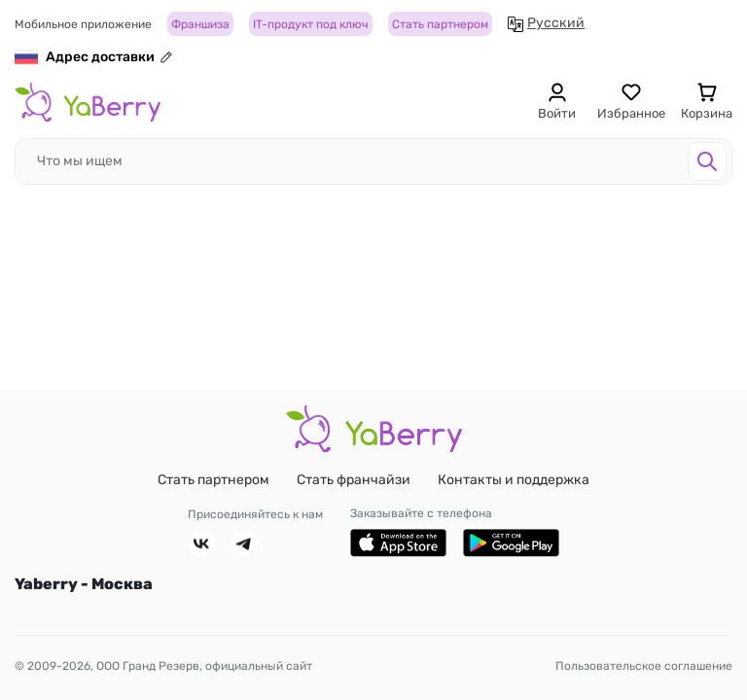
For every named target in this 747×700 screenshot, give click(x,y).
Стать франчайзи (354, 480)
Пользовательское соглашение (644, 666)
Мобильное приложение (83, 24)
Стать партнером (440, 24)
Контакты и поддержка (514, 480)
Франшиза (200, 24)
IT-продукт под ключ (311, 24)
